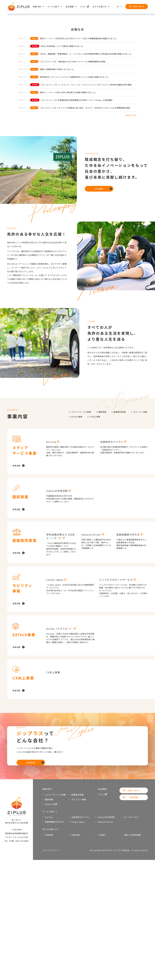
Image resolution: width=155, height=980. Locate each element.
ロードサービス (131, 972)
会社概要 (70, 7)
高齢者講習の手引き (54, 977)
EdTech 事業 (51, 959)
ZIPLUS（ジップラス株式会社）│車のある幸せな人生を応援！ (19, 7)
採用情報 (31, 911)
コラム (83, 7)
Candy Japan (78, 977)
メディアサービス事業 (81, 489)
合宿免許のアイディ (81, 972)
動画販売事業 (120, 489)
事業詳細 (16, 542)
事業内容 (37, 7)
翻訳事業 (102, 489)
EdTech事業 (77, 493)
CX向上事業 (95, 493)
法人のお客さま (100, 7)
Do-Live (49, 972)
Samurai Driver (105, 977)
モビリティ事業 (140, 489)
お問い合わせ (139, 7)
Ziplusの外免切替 (106, 972)
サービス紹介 (53, 7)
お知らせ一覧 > (131, 192)
